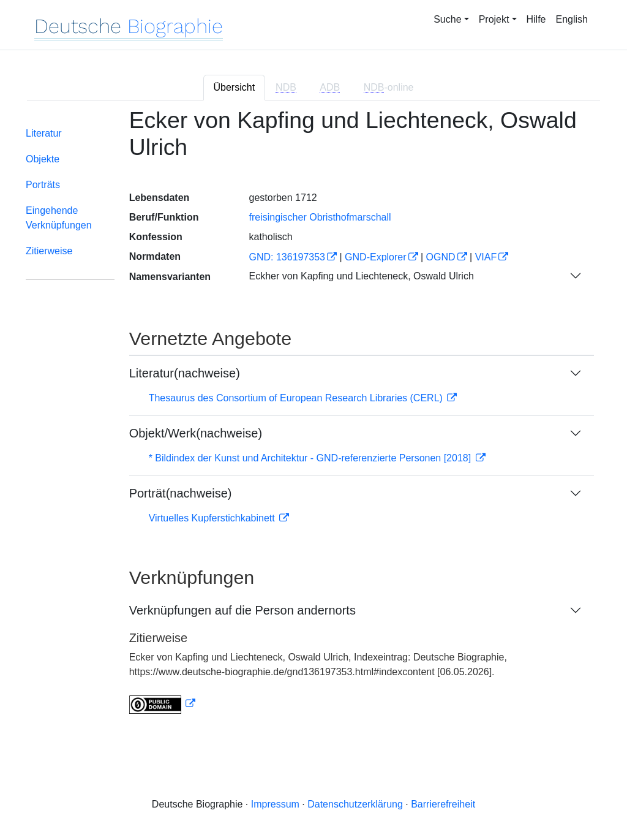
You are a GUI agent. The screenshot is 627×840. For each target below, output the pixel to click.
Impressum (275, 804)
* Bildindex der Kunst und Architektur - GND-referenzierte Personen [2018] (311, 458)
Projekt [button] (494, 19)
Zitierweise (49, 251)
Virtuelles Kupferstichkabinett (213, 518)
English (572, 19)
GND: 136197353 (287, 257)
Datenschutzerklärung (355, 804)
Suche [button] (447, 19)
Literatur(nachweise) (185, 373)
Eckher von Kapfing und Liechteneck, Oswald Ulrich (361, 276)
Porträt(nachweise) (181, 493)
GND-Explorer (375, 257)
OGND (441, 257)
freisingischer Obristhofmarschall (320, 217)
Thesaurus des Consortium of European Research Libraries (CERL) (297, 398)
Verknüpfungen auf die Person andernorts (242, 610)
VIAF (486, 257)
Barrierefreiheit (443, 804)
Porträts (43, 185)
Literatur (44, 133)
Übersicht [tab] (235, 87)
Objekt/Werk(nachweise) (196, 433)
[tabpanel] (313, 418)
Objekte (43, 159)
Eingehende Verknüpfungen (59, 218)
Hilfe (536, 19)
